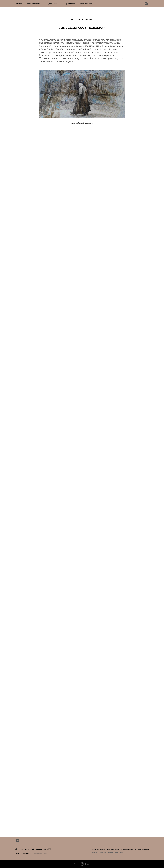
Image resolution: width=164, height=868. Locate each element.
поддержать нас (113, 849)
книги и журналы (98, 849)
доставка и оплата (142, 849)
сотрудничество (127, 849)
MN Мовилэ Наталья (41, 853)
